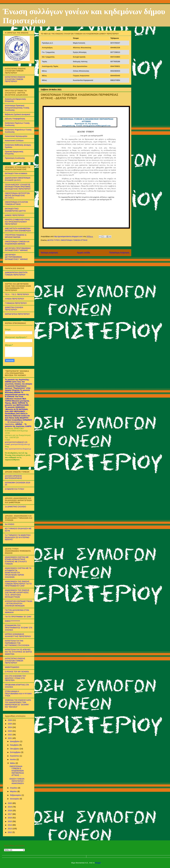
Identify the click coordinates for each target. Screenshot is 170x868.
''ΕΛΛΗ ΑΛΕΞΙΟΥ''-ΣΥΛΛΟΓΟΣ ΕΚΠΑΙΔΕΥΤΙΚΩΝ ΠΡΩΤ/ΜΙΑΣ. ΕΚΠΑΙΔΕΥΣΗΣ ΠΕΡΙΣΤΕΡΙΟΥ (18, 187)
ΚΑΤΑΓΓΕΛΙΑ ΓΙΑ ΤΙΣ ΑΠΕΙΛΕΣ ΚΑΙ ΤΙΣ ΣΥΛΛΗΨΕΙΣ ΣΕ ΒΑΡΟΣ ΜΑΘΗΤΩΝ (18, 652)
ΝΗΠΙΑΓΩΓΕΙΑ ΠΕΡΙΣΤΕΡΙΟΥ (17, 314)
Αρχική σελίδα (83, 253)
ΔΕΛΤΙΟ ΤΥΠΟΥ (53, 240)
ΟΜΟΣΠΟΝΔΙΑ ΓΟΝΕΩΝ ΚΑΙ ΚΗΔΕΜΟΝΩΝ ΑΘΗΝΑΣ (17, 243)
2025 (10, 724)
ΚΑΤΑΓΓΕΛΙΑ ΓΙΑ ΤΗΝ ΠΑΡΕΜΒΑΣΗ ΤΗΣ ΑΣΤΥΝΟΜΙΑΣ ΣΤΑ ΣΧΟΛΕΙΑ (17, 643)
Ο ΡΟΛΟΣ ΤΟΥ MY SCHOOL (17, 672)
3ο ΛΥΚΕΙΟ (10, 524)
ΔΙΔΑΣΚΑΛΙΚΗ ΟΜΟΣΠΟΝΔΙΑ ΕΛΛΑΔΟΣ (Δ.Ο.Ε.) (18, 179)
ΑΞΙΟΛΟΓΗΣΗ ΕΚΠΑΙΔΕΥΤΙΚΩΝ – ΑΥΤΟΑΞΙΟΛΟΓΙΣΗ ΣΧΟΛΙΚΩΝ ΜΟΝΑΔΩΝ (19, 603)
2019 (10, 807)
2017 (10, 814)
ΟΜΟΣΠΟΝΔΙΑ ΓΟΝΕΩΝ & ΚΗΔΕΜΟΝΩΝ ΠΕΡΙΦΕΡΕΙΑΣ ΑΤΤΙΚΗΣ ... (17, 771)
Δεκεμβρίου (15, 741)
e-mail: (8, 444)
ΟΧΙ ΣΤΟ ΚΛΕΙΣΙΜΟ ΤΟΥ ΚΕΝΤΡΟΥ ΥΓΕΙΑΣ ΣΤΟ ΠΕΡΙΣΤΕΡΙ (15, 678)
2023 (10, 731)
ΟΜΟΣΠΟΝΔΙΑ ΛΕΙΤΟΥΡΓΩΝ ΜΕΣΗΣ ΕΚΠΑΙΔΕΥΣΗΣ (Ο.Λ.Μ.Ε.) (17, 195)
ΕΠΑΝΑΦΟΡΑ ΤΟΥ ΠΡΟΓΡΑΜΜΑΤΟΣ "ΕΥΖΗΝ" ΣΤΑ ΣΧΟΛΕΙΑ (19, 628)
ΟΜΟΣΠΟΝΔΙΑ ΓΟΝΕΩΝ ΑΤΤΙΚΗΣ (74, 240)
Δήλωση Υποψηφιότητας (15, 119)
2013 (10, 829)
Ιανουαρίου (15, 799)
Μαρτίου (14, 791)
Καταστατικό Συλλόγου (14, 141)
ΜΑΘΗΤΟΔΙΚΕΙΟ (12, 667)
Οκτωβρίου (15, 749)
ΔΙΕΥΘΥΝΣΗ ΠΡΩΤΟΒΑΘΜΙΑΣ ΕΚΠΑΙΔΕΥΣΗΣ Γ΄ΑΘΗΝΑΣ (18, 249)
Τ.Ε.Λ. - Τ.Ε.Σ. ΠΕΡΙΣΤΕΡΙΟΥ (17, 294)
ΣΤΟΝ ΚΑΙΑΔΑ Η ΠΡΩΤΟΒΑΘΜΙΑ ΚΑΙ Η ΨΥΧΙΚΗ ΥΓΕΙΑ (18, 694)
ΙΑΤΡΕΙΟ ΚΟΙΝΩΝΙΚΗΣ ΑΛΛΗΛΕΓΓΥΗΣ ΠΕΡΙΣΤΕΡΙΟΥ (18, 635)
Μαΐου (13, 763)
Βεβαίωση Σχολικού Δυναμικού (18, 114)
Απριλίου (14, 788)
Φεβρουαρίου (16, 795)
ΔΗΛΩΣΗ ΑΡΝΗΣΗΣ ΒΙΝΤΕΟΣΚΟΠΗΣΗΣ (13, 477)
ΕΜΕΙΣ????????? (12, 621)
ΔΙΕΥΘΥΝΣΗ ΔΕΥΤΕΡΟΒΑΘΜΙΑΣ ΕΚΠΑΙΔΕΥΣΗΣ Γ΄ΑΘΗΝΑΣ (16, 257)
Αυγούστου (15, 756)
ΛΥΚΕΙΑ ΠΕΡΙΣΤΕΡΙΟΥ (15, 299)
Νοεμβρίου (15, 745)
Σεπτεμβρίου (15, 752)
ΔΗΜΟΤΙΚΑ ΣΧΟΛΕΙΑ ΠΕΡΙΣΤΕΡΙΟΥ (14, 309)
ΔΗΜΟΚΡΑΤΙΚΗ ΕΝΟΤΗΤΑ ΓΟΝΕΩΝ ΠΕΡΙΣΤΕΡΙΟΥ (16, 274)
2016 (10, 818)
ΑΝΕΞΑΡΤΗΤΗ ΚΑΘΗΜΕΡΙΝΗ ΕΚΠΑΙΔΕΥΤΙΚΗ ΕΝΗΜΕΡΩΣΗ (18, 230)
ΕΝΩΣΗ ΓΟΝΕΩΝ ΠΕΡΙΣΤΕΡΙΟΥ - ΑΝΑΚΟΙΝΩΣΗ (17, 781)
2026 (10, 720)
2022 (10, 735)
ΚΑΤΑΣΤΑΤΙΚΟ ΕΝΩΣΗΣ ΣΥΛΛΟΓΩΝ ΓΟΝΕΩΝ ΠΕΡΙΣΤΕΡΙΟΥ (15, 79)
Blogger (98, 863)
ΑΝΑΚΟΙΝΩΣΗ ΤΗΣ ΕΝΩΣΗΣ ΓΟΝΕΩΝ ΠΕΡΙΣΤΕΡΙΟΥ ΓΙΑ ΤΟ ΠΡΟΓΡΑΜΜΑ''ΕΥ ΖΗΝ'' (18, 584)
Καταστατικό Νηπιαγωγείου (16, 136)
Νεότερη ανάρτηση (49, 253)
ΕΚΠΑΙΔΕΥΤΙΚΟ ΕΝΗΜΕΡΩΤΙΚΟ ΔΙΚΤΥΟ (15, 210)
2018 (10, 811)
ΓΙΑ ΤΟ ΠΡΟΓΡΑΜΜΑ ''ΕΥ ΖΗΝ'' (18, 617)
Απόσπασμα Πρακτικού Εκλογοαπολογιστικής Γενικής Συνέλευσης (17, 108)
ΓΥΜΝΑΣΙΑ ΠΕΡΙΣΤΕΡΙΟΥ (16, 303)
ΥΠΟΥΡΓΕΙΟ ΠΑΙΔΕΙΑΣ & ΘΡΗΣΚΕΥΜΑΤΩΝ (16, 236)
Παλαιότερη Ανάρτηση (119, 253)
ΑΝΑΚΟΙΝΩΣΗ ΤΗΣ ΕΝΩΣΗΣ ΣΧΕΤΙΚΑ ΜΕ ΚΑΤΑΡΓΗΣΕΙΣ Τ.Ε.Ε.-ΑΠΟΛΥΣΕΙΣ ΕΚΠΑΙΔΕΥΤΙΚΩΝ (17, 594)
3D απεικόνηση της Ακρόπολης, (14, 423)
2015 (10, 821)
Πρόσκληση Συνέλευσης (15, 158)
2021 (10, 738)
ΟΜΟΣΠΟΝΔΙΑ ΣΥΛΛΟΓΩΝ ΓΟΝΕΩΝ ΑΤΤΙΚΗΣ (16, 203)
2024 (10, 727)
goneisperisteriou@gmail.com (16, 442)
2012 (10, 832)
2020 (10, 803)
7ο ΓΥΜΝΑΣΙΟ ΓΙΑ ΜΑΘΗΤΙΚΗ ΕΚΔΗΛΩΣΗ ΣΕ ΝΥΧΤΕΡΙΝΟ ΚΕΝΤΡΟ (18, 537)
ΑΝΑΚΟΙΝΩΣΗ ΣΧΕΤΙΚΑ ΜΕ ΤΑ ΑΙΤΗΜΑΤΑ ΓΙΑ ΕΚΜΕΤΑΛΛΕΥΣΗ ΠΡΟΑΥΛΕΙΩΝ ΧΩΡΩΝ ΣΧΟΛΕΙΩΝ (18, 573)
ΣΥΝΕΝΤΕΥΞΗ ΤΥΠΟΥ (15, 489)
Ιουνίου (13, 759)
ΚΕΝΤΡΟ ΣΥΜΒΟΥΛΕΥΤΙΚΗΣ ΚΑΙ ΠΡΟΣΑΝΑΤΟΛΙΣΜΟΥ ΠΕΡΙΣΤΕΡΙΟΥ (17, 222)
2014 (10, 825)
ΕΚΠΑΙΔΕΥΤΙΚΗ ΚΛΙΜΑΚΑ (16, 173)
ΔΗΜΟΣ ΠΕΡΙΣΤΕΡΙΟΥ (15, 215)
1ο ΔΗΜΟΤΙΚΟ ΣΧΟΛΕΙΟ (15, 507)
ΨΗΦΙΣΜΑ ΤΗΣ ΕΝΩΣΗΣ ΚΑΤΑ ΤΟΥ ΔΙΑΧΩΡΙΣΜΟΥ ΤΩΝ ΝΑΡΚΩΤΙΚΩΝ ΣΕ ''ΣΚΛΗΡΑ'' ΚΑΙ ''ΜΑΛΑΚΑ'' (18, 703)
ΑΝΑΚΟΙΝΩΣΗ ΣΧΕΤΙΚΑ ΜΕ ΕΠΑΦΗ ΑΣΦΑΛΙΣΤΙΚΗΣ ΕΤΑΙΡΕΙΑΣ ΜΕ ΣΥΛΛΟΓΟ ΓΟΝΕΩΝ (17, 560)
